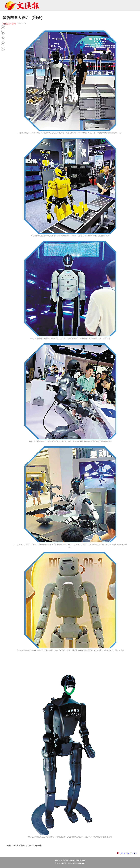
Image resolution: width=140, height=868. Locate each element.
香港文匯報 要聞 (9, 24)
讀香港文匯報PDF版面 (129, 853)
